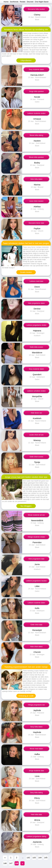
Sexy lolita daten (36, 727)
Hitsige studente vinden (36, 537)
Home (6, 2)
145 (46, 858)
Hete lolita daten (36, 179)
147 (11, 863)
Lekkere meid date (36, 281)
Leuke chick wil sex (36, 435)
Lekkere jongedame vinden (36, 325)
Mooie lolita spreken (36, 157)
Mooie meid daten (36, 749)
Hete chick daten (36, 647)
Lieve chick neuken (36, 201)
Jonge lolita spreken (36, 91)
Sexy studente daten (36, 70)
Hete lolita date (36, 815)
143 (34, 858)
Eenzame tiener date (36, 223)
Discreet (30, 2)
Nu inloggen (26, 506)
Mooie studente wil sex (36, 515)
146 (5, 863)
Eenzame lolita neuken (36, 9)
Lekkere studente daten (36, 603)
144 (40, 858)
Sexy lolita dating (36, 793)
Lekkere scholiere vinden (36, 391)
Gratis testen (26, 272)
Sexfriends (14, 2)
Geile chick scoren (36, 457)
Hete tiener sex (36, 413)
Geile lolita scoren (36, 347)
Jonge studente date (36, 771)
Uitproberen (26, 60)
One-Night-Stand (42, 2)
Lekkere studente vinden (36, 113)
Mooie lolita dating (36, 135)
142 (28, 858)
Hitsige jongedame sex (36, 705)
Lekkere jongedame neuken (36, 581)
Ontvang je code (26, 696)
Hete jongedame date (36, 559)
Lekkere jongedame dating (36, 836)
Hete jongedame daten (36, 303)
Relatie (23, 2)
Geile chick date (36, 625)
